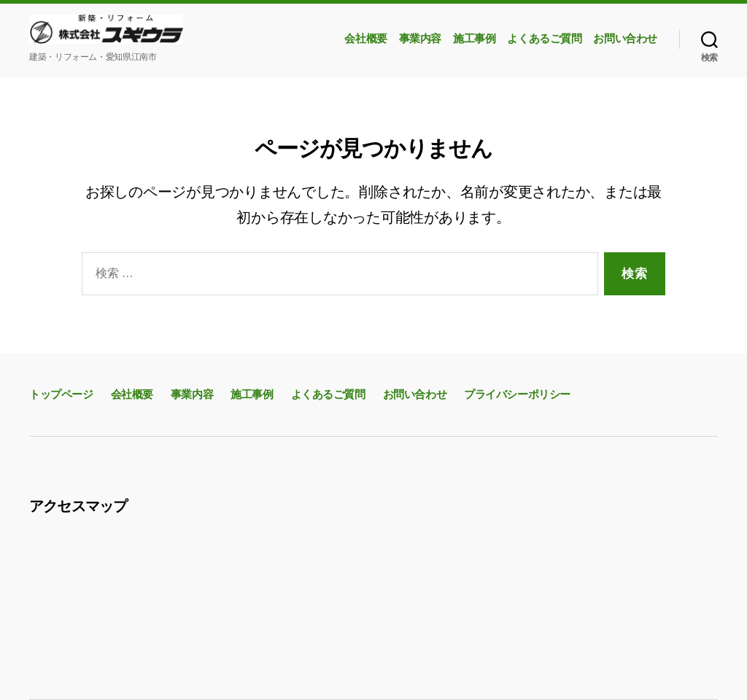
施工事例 (474, 39)
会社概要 (365, 39)
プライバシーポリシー (517, 394)
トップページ (61, 394)
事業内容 (420, 39)
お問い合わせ (625, 39)
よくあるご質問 (544, 39)
